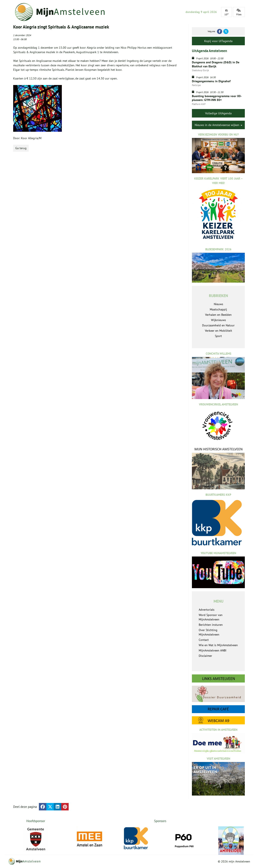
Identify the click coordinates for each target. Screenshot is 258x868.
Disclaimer (205, 656)
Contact (204, 640)
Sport (218, 336)
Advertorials (207, 610)
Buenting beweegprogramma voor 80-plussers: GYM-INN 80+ (217, 98)
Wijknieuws (218, 320)
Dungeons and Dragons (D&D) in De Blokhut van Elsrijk (216, 64)
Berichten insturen (211, 625)
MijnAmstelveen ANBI (213, 650)
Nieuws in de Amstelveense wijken (218, 125)
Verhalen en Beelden (218, 315)
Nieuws (218, 304)
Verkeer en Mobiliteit (218, 331)
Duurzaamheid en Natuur (218, 325)
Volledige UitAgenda (218, 113)
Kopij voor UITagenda (218, 41)
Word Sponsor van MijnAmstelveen (211, 617)
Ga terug (21, 148)
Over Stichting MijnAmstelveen (209, 632)
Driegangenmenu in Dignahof (211, 81)
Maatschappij (218, 309)
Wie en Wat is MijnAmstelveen (218, 645)
